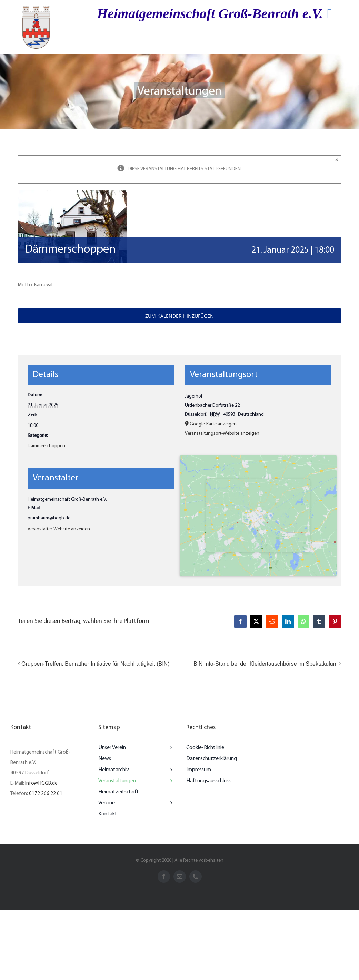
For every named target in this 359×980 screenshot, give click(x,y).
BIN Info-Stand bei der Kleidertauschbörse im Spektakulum (266, 664)
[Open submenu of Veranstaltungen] (170, 781)
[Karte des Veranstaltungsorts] (258, 516)
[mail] (180, 876)
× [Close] (337, 160)
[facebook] (164, 876)
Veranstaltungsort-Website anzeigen (222, 434)
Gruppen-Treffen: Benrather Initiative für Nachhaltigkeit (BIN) (96, 664)
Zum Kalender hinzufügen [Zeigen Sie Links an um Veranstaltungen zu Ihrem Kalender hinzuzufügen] (179, 316)
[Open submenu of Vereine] (170, 803)
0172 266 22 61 (46, 794)
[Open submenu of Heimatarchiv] (170, 770)
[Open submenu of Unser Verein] (170, 748)
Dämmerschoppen (46, 446)
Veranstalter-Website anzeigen (59, 529)
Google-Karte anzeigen (213, 424)
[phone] (196, 876)
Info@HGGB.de (41, 783)
